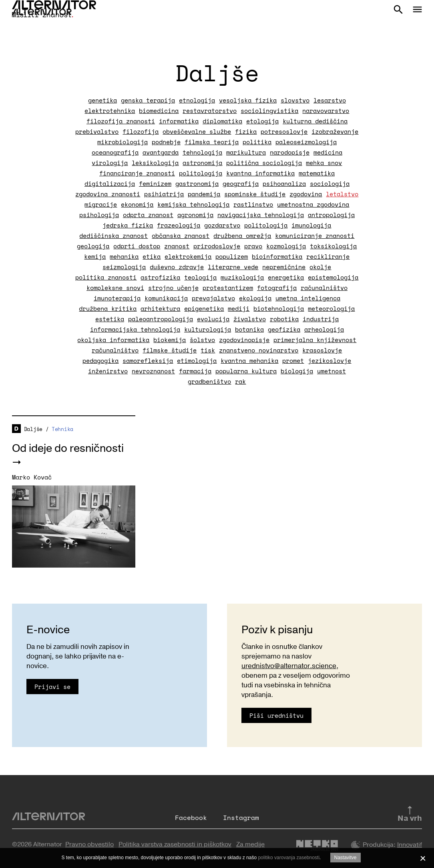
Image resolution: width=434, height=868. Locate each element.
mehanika (124, 256)
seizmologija (124, 267)
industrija (321, 319)
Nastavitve (346, 858)
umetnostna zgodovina (313, 204)
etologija (262, 121)
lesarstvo (330, 100)
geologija (93, 246)
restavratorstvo (210, 111)
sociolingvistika (269, 111)
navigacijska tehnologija (261, 215)
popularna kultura (246, 371)
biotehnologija (279, 308)
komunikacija (166, 298)
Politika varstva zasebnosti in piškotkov (175, 844)
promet (293, 360)
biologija (297, 371)
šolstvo (202, 340)
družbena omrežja (242, 236)
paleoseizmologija (306, 142)
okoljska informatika (113, 340)
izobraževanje (335, 131)
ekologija (255, 298)
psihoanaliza (284, 183)
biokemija (170, 340)
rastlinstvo (253, 204)
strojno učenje (173, 288)
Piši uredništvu (276, 715)
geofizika (284, 329)
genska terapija (148, 100)
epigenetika (204, 308)
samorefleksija (148, 360)
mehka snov (324, 163)
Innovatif (410, 845)
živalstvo (250, 319)
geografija (241, 183)
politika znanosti (106, 277)
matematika (317, 173)
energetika (286, 277)
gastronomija (197, 183)
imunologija (311, 225)
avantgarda (161, 152)
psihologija (99, 215)
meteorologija (331, 308)
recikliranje (328, 256)
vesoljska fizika (248, 100)
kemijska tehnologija (193, 204)
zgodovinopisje (244, 340)
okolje (320, 267)
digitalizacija (110, 183)
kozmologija (286, 246)
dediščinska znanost (114, 236)
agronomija (195, 215)
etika (152, 256)
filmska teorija (212, 142)
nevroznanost (153, 371)
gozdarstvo (222, 225)
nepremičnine (284, 267)
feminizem (155, 183)
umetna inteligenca (308, 298)
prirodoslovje (217, 246)
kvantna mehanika (249, 360)
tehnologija (202, 152)
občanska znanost (181, 236)
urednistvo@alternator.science (289, 666)
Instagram (241, 818)
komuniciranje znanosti (315, 236)
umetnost (332, 371)
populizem (232, 256)
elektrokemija (188, 256)
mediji (239, 308)
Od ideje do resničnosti (68, 448)
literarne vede (233, 267)
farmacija (195, 371)
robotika (284, 319)
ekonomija (137, 204)
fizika (246, 131)
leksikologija (155, 163)
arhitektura (160, 308)
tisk (208, 350)
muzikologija (242, 277)
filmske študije (170, 350)
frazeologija (179, 225)
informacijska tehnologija (135, 329)
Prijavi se (52, 687)
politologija (201, 173)
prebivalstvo (97, 131)
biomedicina (159, 111)
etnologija (197, 100)
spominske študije (255, 194)
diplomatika (222, 121)
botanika (249, 329)
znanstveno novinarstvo (259, 350)
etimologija (197, 360)
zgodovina (306, 194)
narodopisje (290, 152)
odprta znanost (148, 215)
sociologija (330, 183)
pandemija (204, 194)
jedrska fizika (128, 225)
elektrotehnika (110, 111)
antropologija (331, 215)
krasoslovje (322, 350)
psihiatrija (164, 194)
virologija (110, 163)
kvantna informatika (260, 173)
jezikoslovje (330, 360)
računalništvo (324, 288)
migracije (101, 204)
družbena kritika (108, 308)
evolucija (213, 319)
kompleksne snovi (115, 288)
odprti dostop (137, 246)
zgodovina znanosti (108, 194)
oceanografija (115, 152)
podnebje (166, 142)
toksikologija (333, 246)
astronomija (202, 163)
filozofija (141, 131)
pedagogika (100, 360)
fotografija (277, 288)
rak (240, 381)
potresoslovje (284, 131)
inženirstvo (108, 371)
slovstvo (295, 100)
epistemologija (333, 277)
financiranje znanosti (137, 173)
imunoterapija (117, 298)
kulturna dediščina (315, 121)
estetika (110, 319)
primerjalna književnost (315, 340)
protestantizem (228, 288)
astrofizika (160, 277)
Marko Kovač (32, 477)
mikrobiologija (123, 142)
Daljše (33, 429)
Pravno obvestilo (89, 844)
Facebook (191, 818)
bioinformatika (277, 256)
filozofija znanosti (121, 121)
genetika (102, 100)
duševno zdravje (177, 267)
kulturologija (208, 329)
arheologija (324, 329)
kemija (95, 256)
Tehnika (62, 429)
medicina (328, 152)
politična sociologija (264, 163)
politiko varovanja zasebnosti (288, 858)
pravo (253, 246)
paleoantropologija (161, 319)
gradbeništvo (209, 381)
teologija (200, 277)
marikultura (246, 152)
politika (257, 142)
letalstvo (342, 194)
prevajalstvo (213, 298)
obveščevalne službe (197, 131)
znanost (177, 246)
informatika (179, 121)
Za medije (250, 844)
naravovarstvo (326, 111)
